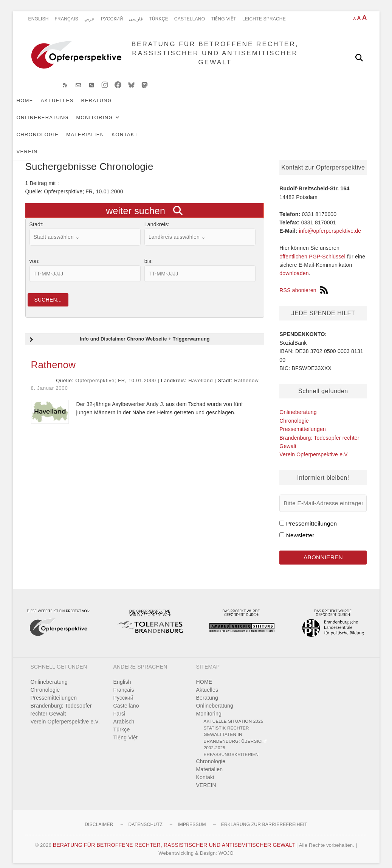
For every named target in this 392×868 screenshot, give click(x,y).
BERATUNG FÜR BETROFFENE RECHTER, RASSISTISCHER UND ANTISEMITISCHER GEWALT (210, 57)
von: (35, 252)
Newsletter (300, 527)
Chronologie (264, 107)
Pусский (112, 19)
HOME (37, 107)
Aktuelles (70, 107)
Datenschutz (146, 818)
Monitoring (210, 107)
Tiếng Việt (224, 19)
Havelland (201, 374)
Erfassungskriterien (231, 748)
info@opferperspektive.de (330, 222)
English (39, 19)
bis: (149, 252)
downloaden (294, 264)
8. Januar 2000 (50, 382)
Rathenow (53, 358)
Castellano (190, 19)
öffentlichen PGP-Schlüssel (312, 248)
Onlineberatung (158, 107)
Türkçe (159, 19)
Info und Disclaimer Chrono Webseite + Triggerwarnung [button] (119, 333)
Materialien (312, 107)
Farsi (119, 707)
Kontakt (42, 124)
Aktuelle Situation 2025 (234, 715)
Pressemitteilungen (303, 420)
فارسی (136, 19)
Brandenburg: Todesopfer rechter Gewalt (61, 703)
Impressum (192, 818)
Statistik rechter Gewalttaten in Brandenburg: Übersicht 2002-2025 (236, 731)
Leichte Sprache (264, 19)
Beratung (109, 107)
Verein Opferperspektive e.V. (314, 446)
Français (67, 19)
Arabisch (124, 715)
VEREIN (73, 124)
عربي (90, 19)
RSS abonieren (304, 282)
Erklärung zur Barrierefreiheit (264, 818)
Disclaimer (99, 818)
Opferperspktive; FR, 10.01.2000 (115, 374)
